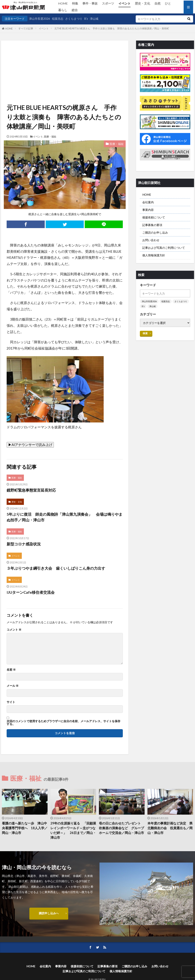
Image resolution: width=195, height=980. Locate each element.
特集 (75, 3)
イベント (125, 3)
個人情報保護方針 (154, 255)
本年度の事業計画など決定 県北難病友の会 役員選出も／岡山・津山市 (170, 828)
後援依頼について (154, 217)
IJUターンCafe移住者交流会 (31, 592)
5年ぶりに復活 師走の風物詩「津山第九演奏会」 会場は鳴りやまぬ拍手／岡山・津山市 (65, 517)
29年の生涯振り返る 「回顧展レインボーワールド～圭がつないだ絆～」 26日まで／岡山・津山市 (73, 830)
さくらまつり (74, 19)
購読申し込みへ (49, 913)
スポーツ (108, 3)
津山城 (94, 19)
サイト (11, 702)
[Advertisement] (64, 60)
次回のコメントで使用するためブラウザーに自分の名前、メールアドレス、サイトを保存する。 (63, 723)
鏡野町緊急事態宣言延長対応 (31, 490)
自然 (157, 3)
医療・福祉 (50, 137)
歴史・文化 (143, 3)
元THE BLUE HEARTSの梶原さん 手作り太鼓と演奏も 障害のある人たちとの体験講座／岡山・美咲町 (114, 28)
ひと (168, 3)
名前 (11, 670)
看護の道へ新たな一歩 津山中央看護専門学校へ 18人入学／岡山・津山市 (25, 828)
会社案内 (148, 202)
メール (13, 686)
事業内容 (148, 210)
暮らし (63, 10)
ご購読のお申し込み (155, 232)
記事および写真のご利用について (164, 248)
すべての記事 (26, 28)
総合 (75, 10)
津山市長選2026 (40, 19)
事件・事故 (90, 3)
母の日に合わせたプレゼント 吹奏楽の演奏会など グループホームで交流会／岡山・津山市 (121, 828)
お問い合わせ (151, 240)
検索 (145, 333)
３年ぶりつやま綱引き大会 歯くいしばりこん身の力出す (56, 568)
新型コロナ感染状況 (24, 544)
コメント (14, 630)
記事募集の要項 (152, 225)
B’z (86, 19)
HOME (63, 3)
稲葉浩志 (58, 19)
